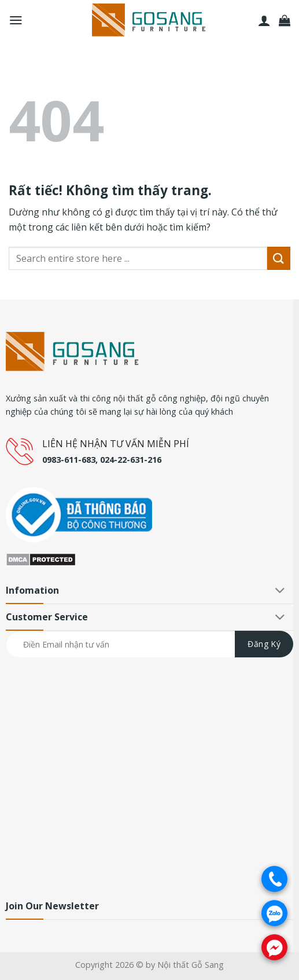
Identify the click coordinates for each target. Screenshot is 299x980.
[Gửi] (279, 258)
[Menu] (16, 20)
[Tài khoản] (264, 20)
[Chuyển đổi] (280, 592)
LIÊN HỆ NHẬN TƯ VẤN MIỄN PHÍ (116, 444)
